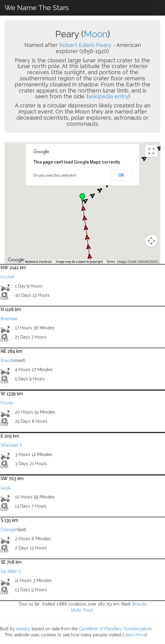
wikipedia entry (108, 96)
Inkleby (23, 629)
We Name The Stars (37, 7)
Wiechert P (11, 445)
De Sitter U (11, 571)
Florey (7, 403)
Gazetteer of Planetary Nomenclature (115, 629)
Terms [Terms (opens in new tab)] (111, 262)
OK (121, 175)
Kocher (8, 277)
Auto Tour (82, 610)
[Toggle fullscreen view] (151, 151)
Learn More (135, 635)
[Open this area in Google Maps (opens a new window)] (16, 260)
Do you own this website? (55, 175)
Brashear (9, 319)
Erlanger (9, 530)
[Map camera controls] (151, 241)
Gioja (6, 488)
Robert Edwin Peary (85, 45)
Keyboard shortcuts (39, 262)
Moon (96, 34)
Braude (8, 360)
